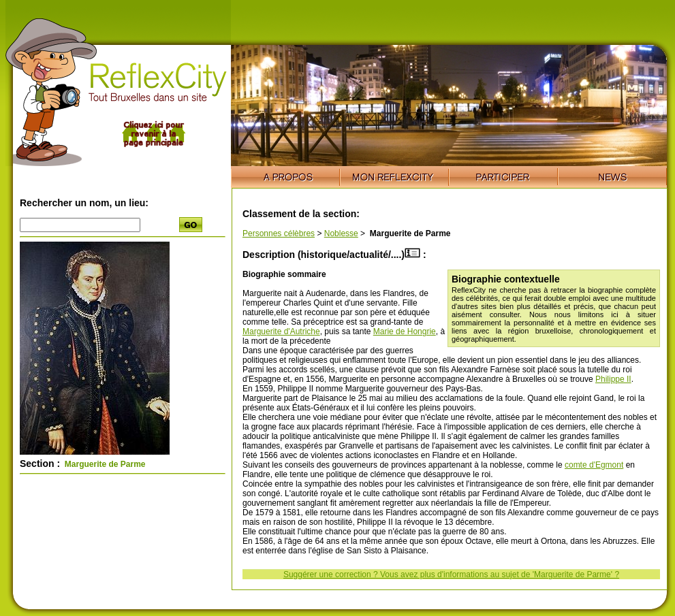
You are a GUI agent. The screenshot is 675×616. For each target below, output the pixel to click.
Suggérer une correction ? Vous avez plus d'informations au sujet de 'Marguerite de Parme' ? (451, 574)
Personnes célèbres (279, 233)
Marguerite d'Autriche (281, 331)
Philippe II (613, 379)
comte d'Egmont (594, 465)
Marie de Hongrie (405, 331)
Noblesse (341, 233)
